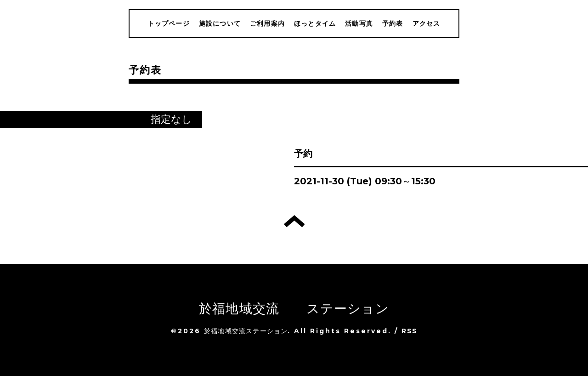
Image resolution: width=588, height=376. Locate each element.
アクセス (427, 23)
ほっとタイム (315, 23)
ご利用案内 (267, 23)
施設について (220, 23)
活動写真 (359, 23)
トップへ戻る (294, 221)
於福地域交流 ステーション (294, 308)
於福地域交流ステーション (246, 331)
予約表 (393, 23)
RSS (409, 331)
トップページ (169, 23)
